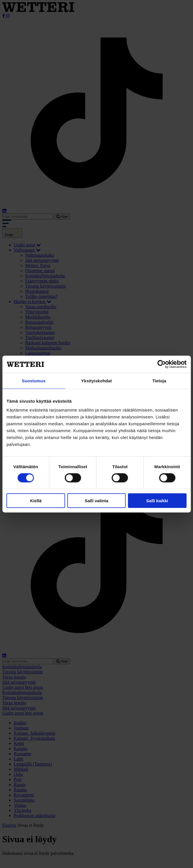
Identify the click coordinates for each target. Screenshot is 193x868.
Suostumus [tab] (34, 380)
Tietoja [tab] (159, 380)
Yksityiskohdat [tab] (96, 380)
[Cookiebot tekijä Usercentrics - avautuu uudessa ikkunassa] (161, 364)
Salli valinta (96, 501)
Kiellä (36, 501)
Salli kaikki (157, 501)
